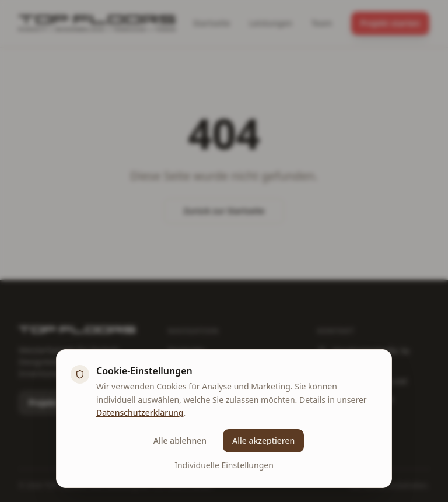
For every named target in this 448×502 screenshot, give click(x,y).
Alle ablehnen (180, 440)
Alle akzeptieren (263, 440)
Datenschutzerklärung (140, 413)
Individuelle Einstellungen (224, 465)
